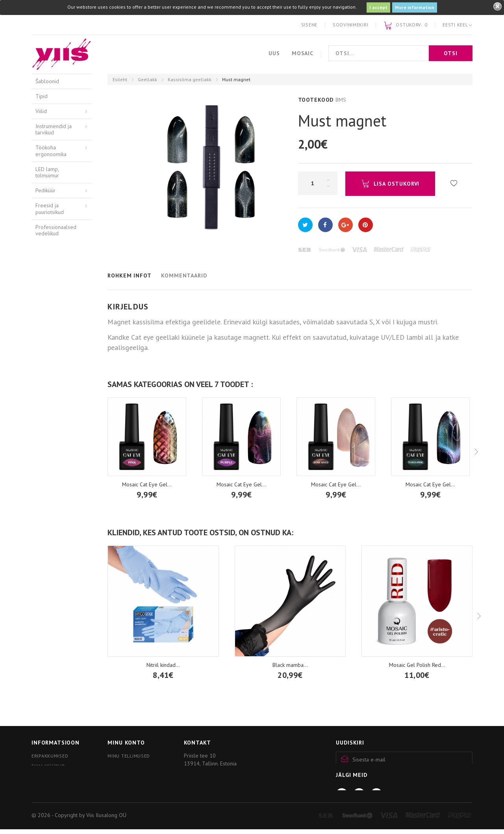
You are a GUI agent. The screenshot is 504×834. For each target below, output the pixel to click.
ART (46, 464)
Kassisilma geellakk (190, 79)
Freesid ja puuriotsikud (50, 209)
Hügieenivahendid (57, 248)
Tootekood (316, 100)
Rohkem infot (129, 276)
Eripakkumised (50, 756)
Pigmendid (48, 555)
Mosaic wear (50, 614)
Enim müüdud (48, 766)
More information (415, 7)
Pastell (49, 438)
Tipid (42, 96)
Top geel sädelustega (56, 366)
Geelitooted (50, 315)
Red (46, 488)
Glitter (49, 514)
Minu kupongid (127, 776)
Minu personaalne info (138, 766)
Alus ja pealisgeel (54, 347)
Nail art (44, 599)
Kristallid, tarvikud (56, 585)
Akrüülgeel (48, 300)
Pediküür (45, 190)
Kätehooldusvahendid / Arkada (61, 267)
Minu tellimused (129, 756)
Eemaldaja (54, 382)
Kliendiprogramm (54, 795)
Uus (274, 53)
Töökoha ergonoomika (51, 151)
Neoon (49, 476)
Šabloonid (47, 81)
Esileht (120, 79)
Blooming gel (57, 413)
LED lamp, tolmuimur (47, 172)
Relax (48, 451)
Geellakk (147, 79)
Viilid (41, 111)
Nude (48, 501)
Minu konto (126, 743)
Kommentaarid (184, 276)
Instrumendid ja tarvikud (54, 129)
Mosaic (303, 53)
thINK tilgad (49, 540)
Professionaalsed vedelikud (56, 230)
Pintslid (44, 570)
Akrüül (43, 285)
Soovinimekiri (350, 25)
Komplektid (55, 426)
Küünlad (45, 629)
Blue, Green (55, 526)
